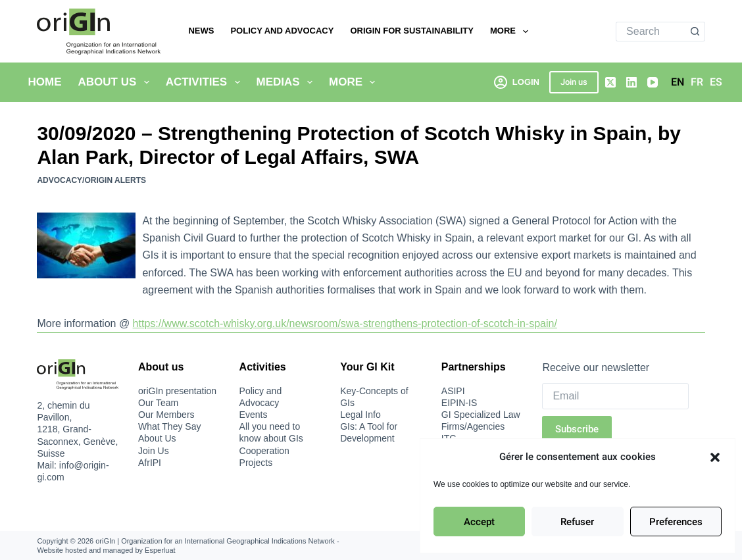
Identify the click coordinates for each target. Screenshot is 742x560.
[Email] (615, 396)
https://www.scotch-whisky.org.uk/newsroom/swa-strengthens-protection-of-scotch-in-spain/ (345, 323)
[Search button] (695, 32)
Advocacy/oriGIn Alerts (91, 180)
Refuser (577, 522)
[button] (715, 457)
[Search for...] (651, 32)
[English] (678, 82)
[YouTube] (653, 82)
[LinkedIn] (631, 82)
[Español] (716, 82)
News (201, 31)
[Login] (517, 82)
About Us (116, 82)
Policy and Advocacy (282, 31)
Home (45, 82)
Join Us (154, 451)
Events (254, 415)
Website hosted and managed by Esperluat (106, 550)
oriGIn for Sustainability (412, 31)
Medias (287, 82)
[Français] (697, 82)
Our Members (166, 415)
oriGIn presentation (177, 391)
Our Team (158, 403)
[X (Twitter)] (610, 82)
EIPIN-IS (459, 403)
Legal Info (360, 415)
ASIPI (453, 391)
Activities (206, 82)
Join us (574, 82)
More (512, 32)
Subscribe (577, 429)
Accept (479, 522)
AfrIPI (150, 463)
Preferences (676, 522)
